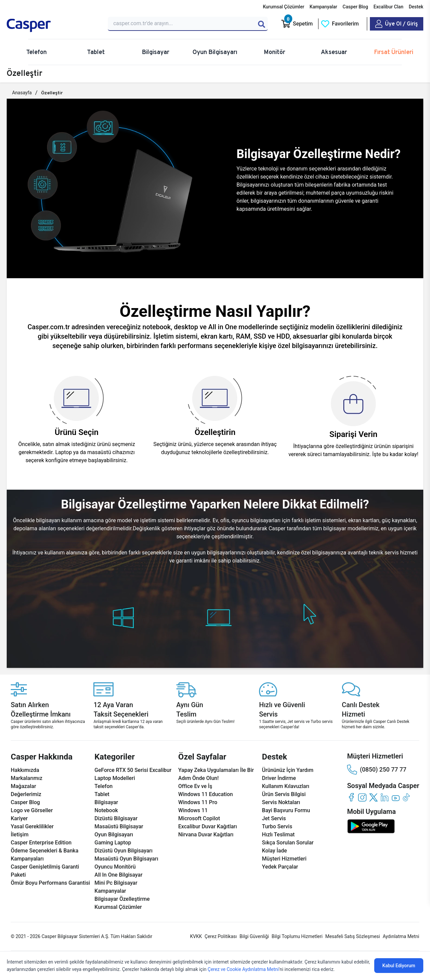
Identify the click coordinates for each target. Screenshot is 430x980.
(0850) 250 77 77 (377, 770)
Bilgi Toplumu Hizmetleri (297, 936)
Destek (416, 7)
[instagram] (362, 797)
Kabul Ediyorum (399, 966)
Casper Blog (355, 7)
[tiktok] (407, 797)
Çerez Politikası (221, 936)
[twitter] (373, 797)
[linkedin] (384, 797)
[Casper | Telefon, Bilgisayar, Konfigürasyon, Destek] (53, 26)
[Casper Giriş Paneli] (397, 24)
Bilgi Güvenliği (254, 936)
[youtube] (396, 797)
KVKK (196, 936)
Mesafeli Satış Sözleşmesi (353, 936)
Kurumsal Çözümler (283, 7)
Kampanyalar (324, 7)
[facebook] (351, 797)
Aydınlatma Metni (401, 936)
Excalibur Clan (389, 7)
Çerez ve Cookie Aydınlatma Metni (243, 969)
